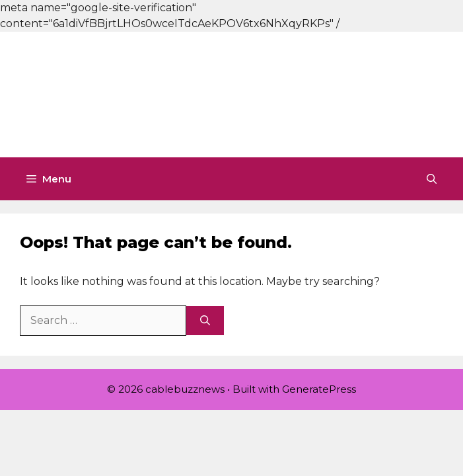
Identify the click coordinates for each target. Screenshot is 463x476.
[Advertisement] (231, 93)
